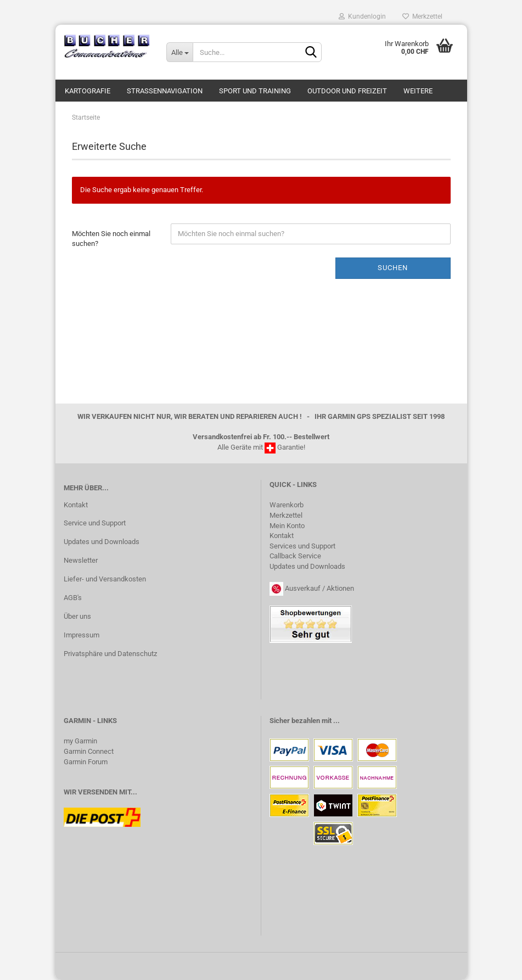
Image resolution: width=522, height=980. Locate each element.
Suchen (393, 268)
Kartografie (88, 91)
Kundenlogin (362, 16)
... (336, 721)
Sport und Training (255, 91)
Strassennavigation (165, 91)
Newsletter (81, 560)
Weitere (418, 91)
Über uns (77, 616)
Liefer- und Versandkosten (105, 579)
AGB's (73, 598)
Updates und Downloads (102, 542)
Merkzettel (422, 16)
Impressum (82, 635)
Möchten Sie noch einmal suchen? (111, 239)
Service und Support (95, 523)
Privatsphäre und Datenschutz (110, 654)
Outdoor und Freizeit (347, 91)
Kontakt (76, 505)
